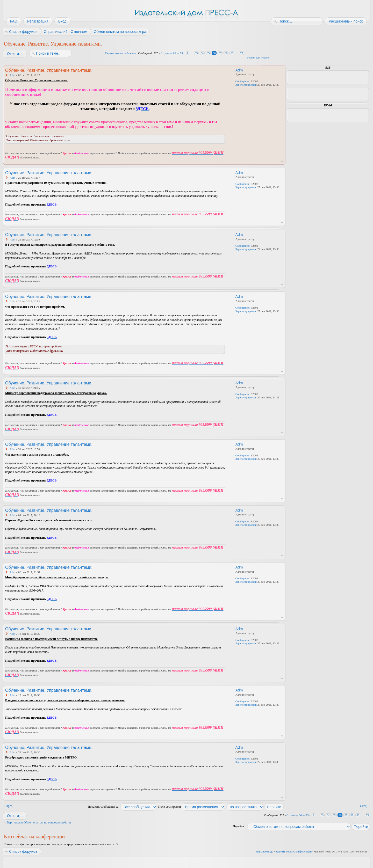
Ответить (15, 54)
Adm (12, 75)
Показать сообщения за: (122, 807)
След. (364, 806)
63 (196, 53)
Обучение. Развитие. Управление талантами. (53, 44)
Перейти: (239, 826)
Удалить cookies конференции (294, 851)
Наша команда (264, 851)
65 (208, 53)
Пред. (9, 806)
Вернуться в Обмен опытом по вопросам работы (39, 822)
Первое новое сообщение (120, 53)
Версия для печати (258, 57)
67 (220, 53)
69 (232, 53)
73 (242, 53)
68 (226, 53)
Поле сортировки (192, 807)
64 (202, 53)
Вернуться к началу (282, 161)
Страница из (172, 53)
